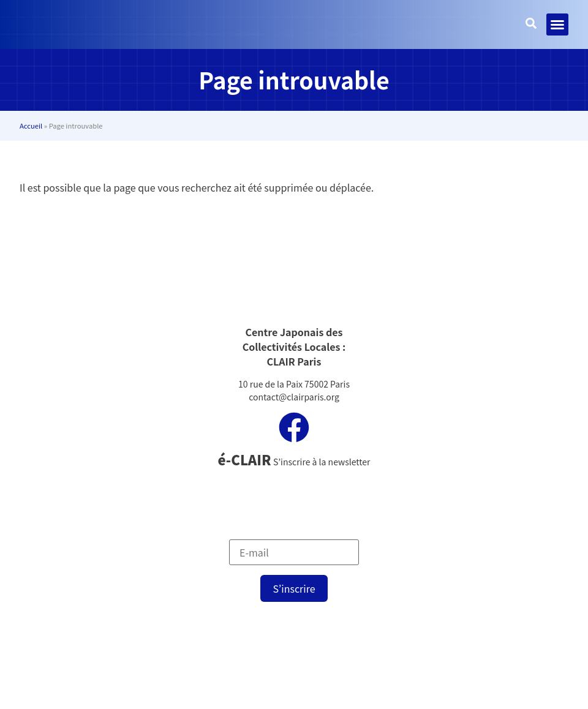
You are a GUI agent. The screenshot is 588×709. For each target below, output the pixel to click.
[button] (557, 24)
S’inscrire (294, 588)
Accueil (31, 126)
